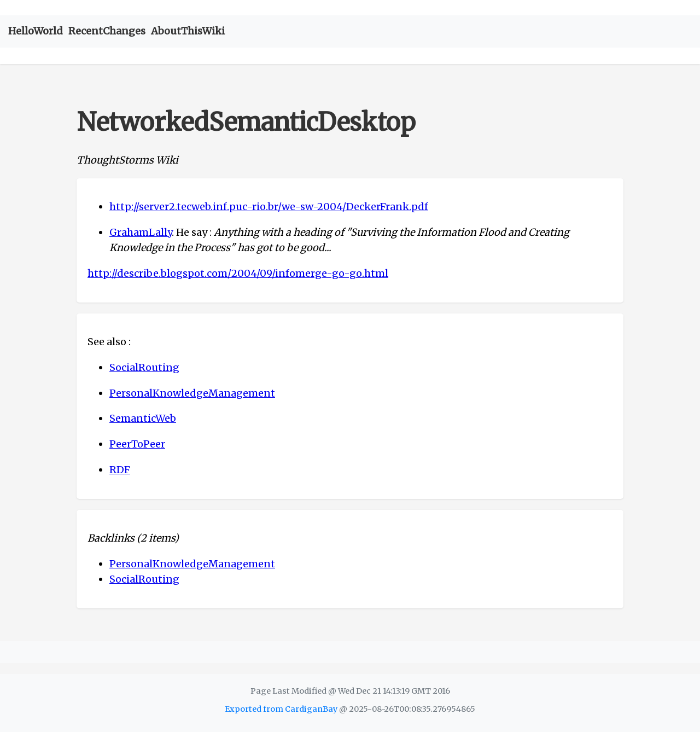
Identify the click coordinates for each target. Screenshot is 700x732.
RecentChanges (107, 31)
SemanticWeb (143, 418)
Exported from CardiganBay (281, 709)
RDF (120, 470)
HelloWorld (36, 31)
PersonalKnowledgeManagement (192, 393)
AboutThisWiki (188, 31)
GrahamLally (141, 232)
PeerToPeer (137, 444)
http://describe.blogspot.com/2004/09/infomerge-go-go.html (238, 273)
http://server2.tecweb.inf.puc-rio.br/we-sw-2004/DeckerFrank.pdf (269, 207)
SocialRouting (144, 367)
